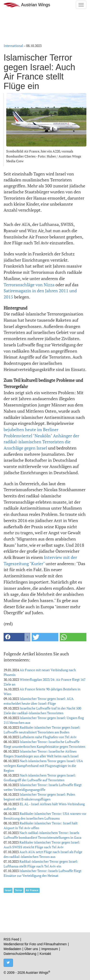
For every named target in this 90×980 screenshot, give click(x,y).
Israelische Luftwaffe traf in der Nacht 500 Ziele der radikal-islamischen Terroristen (42, 711)
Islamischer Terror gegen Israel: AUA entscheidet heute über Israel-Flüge (39, 701)
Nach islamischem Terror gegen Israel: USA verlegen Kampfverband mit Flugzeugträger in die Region (43, 766)
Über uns (31, 949)
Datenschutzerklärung (20, 954)
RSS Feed (11, 939)
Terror (18, 890)
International (13, 46)
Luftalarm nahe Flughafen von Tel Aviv (48, 737)
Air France (32, 890)
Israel (8, 890)
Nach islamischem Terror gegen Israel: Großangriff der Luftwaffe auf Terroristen (40, 778)
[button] (17, 637)
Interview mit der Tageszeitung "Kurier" (40, 560)
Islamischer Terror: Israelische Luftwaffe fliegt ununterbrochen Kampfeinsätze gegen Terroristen (44, 744)
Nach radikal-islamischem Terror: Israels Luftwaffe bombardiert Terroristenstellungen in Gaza (42, 835)
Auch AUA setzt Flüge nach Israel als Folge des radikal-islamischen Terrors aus (43, 854)
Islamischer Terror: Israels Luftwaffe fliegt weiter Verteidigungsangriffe (43, 787)
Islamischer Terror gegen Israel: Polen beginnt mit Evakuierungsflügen (39, 797)
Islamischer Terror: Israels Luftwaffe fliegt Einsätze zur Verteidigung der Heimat (42, 873)
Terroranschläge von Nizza (29, 285)
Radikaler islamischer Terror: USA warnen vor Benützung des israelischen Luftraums (45, 816)
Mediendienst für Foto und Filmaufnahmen (35, 944)
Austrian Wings (27, 5)
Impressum (50, 949)
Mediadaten (12, 949)
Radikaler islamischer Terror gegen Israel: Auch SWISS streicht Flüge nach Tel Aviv (42, 845)
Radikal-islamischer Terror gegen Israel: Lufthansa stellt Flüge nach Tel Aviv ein (41, 864)
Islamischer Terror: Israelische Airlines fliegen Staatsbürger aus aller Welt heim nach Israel (41, 754)
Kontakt (45, 954)
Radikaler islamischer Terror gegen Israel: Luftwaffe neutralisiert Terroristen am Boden (42, 730)
